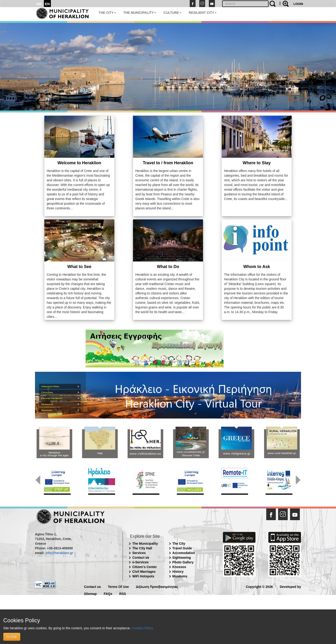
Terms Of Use (118, 586)
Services (139, 553)
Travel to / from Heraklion (168, 163)
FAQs (108, 593)
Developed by (290, 586)
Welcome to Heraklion (79, 163)
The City (179, 544)
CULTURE (172, 13)
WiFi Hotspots (143, 576)
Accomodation (184, 553)
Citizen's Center (145, 567)
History (178, 572)
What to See (79, 267)
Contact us (141, 558)
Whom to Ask (257, 267)
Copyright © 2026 (259, 586)
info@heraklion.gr (59, 553)
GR (39, 4)
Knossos (179, 567)
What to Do (168, 267)
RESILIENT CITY (203, 13)
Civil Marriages (144, 572)
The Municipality (145, 544)
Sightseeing (182, 558)
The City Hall (142, 548)
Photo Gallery (183, 562)
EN (47, 4)
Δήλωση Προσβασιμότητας (157, 586)
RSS (123, 593)
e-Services (140, 562)
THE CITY (107, 13)
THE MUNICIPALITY (140, 13)
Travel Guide (182, 548)
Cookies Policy (142, 628)
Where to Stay (257, 163)
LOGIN (298, 4)
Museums (180, 576)
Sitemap (90, 593)
